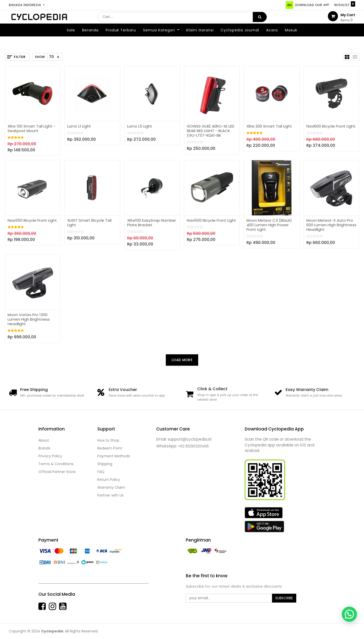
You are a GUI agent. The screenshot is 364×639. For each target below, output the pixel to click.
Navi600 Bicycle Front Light (331, 126)
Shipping (105, 464)
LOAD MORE (182, 360)
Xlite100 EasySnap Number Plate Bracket (152, 223)
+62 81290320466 (193, 446)
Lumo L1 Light (79, 126)
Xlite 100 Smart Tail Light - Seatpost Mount (31, 128)
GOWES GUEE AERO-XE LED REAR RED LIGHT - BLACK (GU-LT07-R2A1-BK (211, 131)
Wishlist (345, 4)
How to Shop (108, 440)
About (44, 440)
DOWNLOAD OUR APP (312, 5)
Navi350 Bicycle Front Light (32, 220)
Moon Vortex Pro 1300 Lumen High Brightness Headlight (29, 319)
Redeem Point (110, 448)
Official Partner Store (57, 472)
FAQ (101, 472)
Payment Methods (114, 456)
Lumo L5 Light (140, 126)
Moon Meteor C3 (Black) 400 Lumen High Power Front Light (269, 225)
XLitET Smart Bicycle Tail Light (89, 223)
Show (40, 57)
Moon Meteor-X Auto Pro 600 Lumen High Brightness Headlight (331, 225)
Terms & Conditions (56, 464)
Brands (44, 448)
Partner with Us (110, 495)
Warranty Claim (111, 487)
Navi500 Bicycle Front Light (211, 220)
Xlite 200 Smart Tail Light (269, 126)
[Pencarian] (260, 21)
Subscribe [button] (284, 598)
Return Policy (109, 480)
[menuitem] (71, 38)
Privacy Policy (50, 456)
